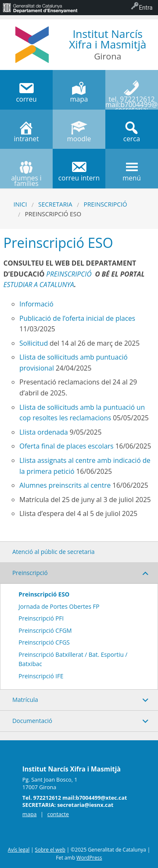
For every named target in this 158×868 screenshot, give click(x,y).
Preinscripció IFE (41, 676)
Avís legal (19, 850)
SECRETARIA (55, 204)
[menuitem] (40, 8)
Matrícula (25, 700)
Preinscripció (106, 204)
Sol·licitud (34, 343)
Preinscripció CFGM (45, 630)
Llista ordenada (44, 432)
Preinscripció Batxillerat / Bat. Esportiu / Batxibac (73, 659)
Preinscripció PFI (41, 618)
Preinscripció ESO (44, 594)
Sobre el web (50, 850)
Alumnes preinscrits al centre (65, 485)
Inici (20, 204)
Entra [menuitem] (146, 8)
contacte (58, 814)
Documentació (32, 721)
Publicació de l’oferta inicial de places (77, 318)
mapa (29, 814)
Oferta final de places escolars (67, 446)
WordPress (89, 858)
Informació (36, 304)
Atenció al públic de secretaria (53, 552)
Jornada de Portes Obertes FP (59, 606)
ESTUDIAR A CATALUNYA (39, 285)
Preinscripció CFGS (44, 642)
